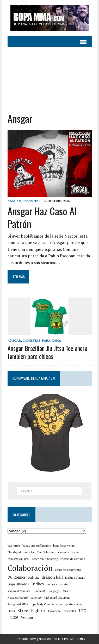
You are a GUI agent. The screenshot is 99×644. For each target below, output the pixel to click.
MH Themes (78, 639)
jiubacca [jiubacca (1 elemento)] (52, 584)
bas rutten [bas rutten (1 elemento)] (14, 546)
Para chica (52, 340)
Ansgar (14, 201)
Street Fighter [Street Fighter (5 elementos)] (31, 611)
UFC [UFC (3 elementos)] (82, 611)
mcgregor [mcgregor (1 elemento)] (55, 591)
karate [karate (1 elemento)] (63, 584)
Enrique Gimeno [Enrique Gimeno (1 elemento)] (75, 578)
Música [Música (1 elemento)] (67, 591)
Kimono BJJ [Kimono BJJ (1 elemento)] (40, 591)
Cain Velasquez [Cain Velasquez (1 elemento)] (46, 552)
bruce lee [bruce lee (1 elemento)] (29, 552)
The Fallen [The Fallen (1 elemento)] (70, 611)
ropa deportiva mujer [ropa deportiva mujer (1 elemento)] (69, 604)
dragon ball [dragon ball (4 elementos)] (52, 577)
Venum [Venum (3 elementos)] (27, 617)
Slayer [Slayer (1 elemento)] (11, 611)
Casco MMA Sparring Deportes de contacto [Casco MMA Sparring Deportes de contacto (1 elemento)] (58, 559)
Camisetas (31, 201)
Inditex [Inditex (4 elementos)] (38, 584)
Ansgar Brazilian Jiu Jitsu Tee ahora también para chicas (47, 352)
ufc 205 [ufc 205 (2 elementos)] (13, 618)
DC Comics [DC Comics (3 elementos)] (17, 577)
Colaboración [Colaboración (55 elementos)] (30, 568)
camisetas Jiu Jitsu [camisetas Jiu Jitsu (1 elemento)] (18, 559)
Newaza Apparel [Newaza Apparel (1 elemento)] (18, 598)
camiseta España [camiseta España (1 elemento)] (68, 552)
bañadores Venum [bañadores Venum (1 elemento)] (64, 546)
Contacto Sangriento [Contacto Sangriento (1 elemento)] (68, 570)
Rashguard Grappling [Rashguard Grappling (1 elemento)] (57, 598)
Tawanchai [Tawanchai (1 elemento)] (55, 611)
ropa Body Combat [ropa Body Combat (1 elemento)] (42, 604)
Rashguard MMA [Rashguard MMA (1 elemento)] (18, 604)
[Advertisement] (50, 76)
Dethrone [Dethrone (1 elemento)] (33, 578)
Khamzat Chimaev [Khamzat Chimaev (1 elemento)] (19, 591)
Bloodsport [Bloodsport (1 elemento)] (14, 552)
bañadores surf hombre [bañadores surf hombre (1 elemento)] (37, 546)
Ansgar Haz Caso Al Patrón (42, 217)
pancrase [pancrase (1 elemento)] (36, 598)
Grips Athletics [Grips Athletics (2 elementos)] (18, 584)
